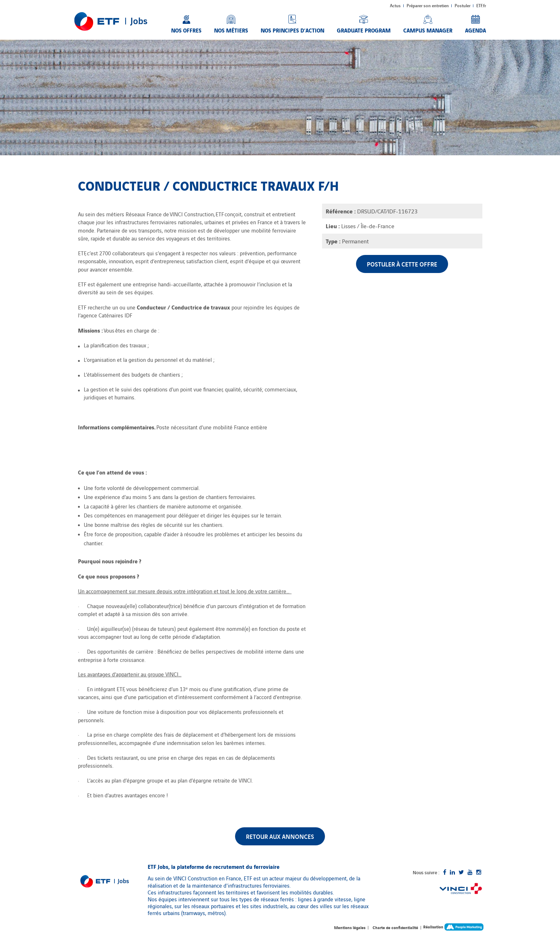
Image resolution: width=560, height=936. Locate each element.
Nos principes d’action (292, 30)
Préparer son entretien (428, 5)
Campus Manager (428, 30)
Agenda (476, 30)
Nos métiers (231, 30)
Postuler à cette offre (402, 264)
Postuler (463, 5)
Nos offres (186, 30)
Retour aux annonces (280, 836)
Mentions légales (350, 927)
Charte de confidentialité (395, 927)
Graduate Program (364, 30)
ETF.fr (481, 5)
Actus (395, 5)
